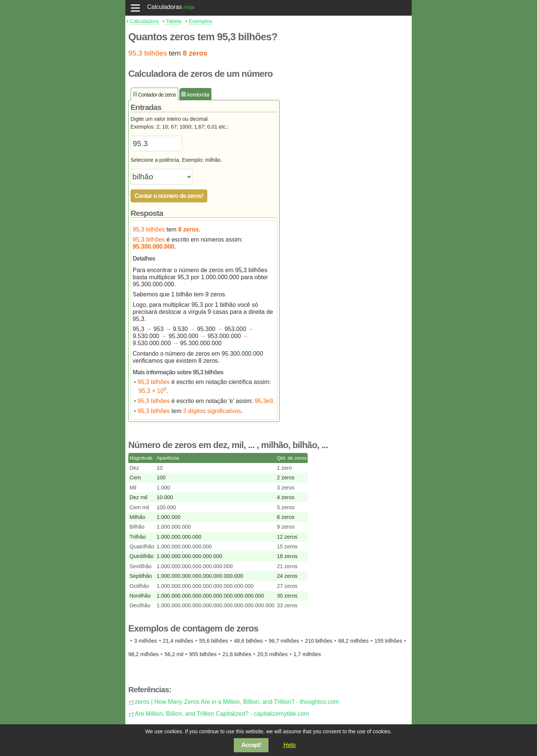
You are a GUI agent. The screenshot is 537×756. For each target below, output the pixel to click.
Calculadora (144, 21)
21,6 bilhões (237, 654)
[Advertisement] (348, 199)
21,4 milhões (178, 641)
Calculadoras (164, 7)
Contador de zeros (157, 95)
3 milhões (146, 641)
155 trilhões (388, 641)
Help (290, 745)
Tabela (173, 21)
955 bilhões (203, 654)
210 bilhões (319, 641)
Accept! (251, 745)
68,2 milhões (354, 641)
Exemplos (200, 21)
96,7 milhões (284, 641)
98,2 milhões (144, 654)
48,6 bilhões (248, 641)
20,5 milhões (273, 654)
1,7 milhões (307, 654)
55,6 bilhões (214, 641)
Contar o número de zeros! (169, 196)
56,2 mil (174, 654)
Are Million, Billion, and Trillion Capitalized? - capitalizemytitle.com (222, 714)
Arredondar (198, 95)
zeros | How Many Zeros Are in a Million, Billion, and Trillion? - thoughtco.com (237, 702)
